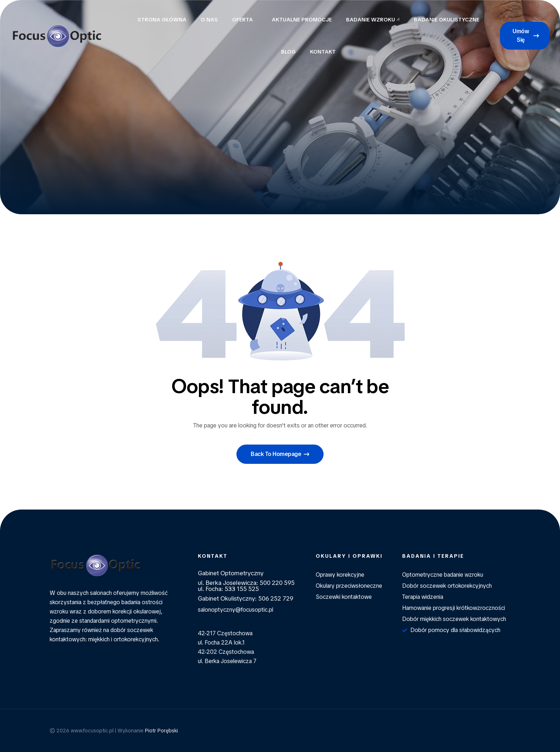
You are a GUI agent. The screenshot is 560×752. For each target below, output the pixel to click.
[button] (525, 36)
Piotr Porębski (161, 731)
